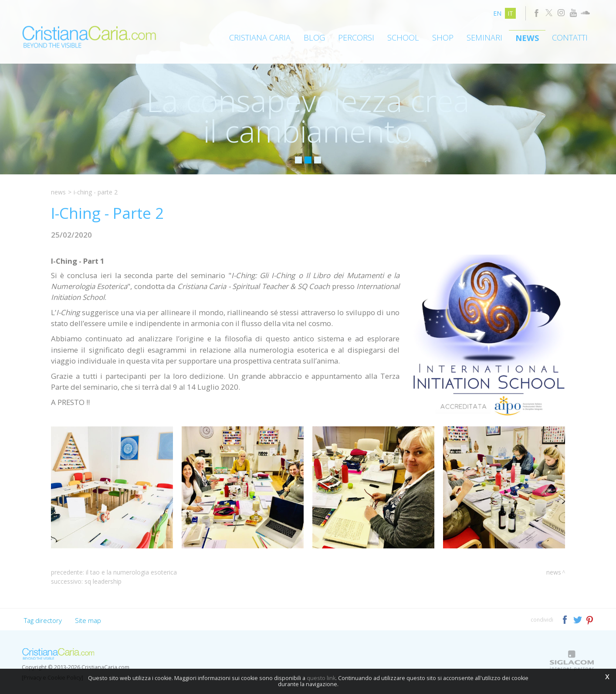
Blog (314, 37)
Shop (443, 37)
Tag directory (43, 620)
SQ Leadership (103, 581)
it (510, 13)
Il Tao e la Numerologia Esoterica (131, 572)
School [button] (403, 37)
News (527, 38)
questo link (321, 678)
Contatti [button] (570, 37)
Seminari (484, 37)
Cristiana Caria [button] (260, 37)
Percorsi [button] (356, 37)
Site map (88, 620)
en (497, 13)
